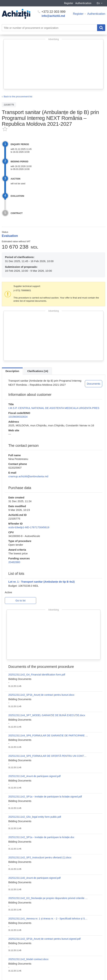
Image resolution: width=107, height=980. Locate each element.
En (100, 3)
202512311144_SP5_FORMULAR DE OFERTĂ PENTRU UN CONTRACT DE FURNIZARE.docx (48, 756)
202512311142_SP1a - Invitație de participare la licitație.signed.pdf (45, 797)
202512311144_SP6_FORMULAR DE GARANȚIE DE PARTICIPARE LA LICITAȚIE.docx (48, 735)
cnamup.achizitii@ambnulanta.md (28, 476)
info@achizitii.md (53, 16)
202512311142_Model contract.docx (28, 959)
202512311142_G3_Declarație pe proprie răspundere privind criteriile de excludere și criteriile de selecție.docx (48, 898)
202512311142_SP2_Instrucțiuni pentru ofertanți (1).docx (40, 857)
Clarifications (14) (38, 371)
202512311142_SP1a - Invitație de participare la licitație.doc (41, 837)
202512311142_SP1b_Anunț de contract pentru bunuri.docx (41, 695)
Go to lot (20, 600)
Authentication (83, 3)
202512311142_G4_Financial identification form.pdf (37, 675)
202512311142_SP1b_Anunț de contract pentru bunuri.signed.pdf (44, 939)
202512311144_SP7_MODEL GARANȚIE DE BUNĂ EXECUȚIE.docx (47, 715)
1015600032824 (18, 417)
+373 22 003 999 (52, 12)
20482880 (14, 562)
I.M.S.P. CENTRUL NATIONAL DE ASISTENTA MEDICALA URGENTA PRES (54, 408)
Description (12, 371)
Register (69, 3)
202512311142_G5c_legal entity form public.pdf (35, 817)
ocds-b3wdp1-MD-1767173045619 (29, 527)
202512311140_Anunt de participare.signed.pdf (34, 776)
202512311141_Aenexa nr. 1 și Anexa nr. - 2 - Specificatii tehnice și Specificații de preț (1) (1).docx (48, 919)
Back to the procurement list (18, 97)
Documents (94, 384)
